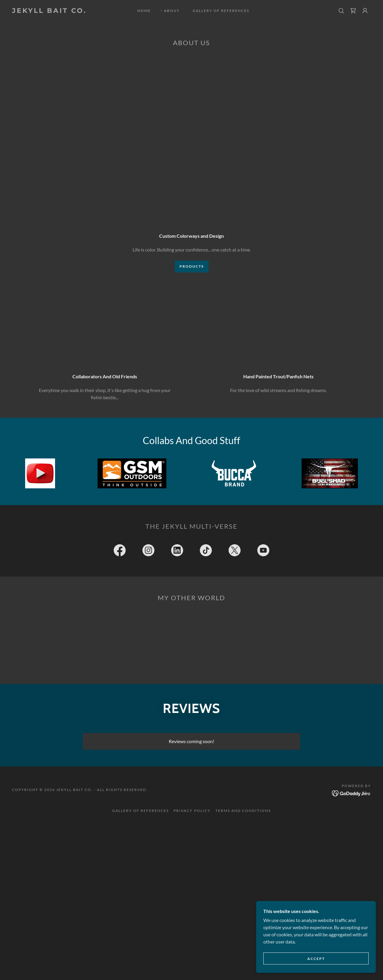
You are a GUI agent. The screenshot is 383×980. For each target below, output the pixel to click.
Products (192, 266)
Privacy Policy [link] (192, 811)
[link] (61, 11)
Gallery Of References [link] (221, 11)
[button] (365, 11)
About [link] (172, 11)
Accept (316, 959)
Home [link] (144, 11)
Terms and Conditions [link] (243, 811)
